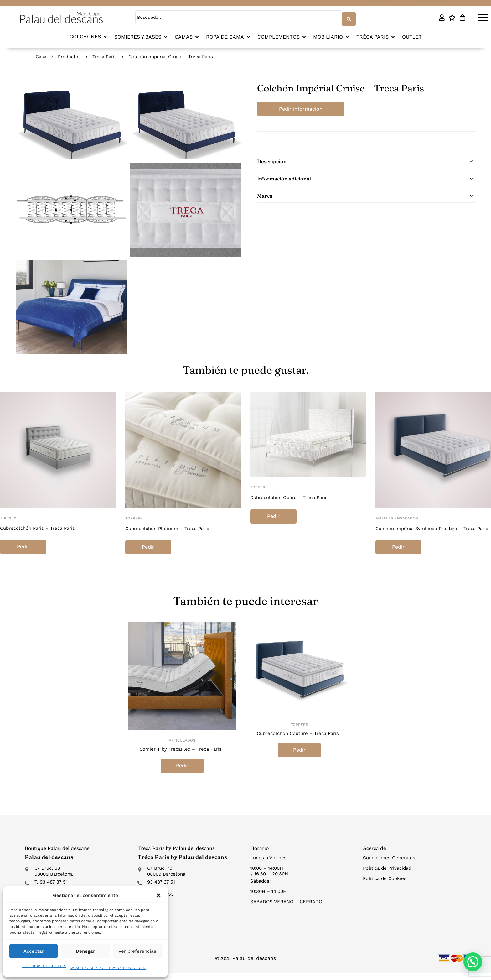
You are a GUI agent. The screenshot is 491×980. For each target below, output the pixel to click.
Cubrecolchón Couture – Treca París (298, 740)
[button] (158, 895)
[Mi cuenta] (442, 17)
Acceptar (34, 951)
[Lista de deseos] (452, 17)
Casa (41, 55)
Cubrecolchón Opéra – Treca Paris (292, 496)
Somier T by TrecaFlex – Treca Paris (181, 756)
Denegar (85, 951)
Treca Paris (105, 55)
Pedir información (305, 108)
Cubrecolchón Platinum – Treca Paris (171, 527)
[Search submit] (348, 17)
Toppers (9, 517)
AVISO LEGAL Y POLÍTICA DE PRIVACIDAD (108, 968)
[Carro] (462, 17)
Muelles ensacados (397, 517)
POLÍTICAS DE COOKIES (44, 966)
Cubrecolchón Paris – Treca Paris (41, 527)
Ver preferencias (137, 951)
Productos (69, 55)
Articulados (182, 747)
